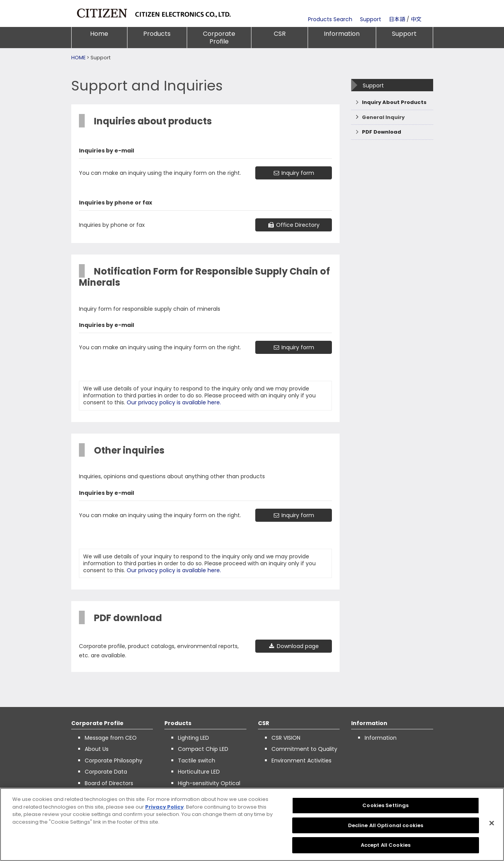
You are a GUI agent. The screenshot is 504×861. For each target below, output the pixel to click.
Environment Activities (301, 760)
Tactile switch (197, 760)
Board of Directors (109, 783)
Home (99, 34)
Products (157, 34)
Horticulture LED (199, 772)
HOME (78, 58)
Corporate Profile (219, 38)
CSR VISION (286, 738)
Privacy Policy (164, 807)
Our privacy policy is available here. (174, 402)
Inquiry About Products (394, 102)
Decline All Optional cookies (386, 825)
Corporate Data (106, 772)
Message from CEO (111, 738)
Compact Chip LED (203, 749)
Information (342, 34)
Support (371, 19)
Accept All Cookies (386, 845)
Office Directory (294, 225)
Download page (294, 646)
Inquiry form (294, 173)
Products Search (330, 19)
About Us (97, 749)
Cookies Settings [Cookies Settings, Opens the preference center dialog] (385, 805)
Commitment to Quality (304, 749)
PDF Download (382, 132)
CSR (280, 34)
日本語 (397, 19)
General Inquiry (383, 117)
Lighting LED (193, 738)
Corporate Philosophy (114, 760)
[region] (252, 824)
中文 (416, 19)
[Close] (492, 823)
